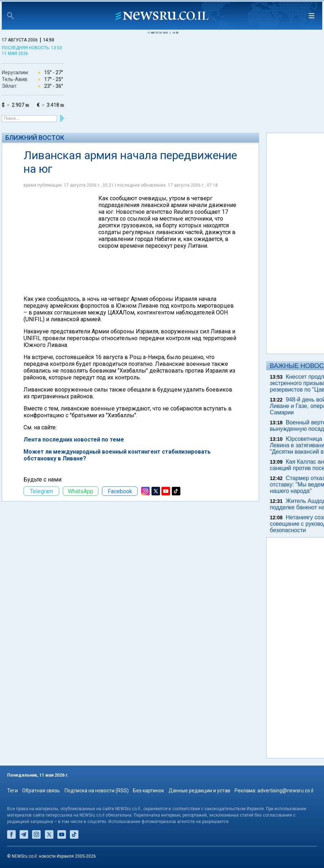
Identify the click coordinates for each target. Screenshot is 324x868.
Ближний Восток (35, 138)
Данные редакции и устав (199, 791)
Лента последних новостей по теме (74, 440)
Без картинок (148, 791)
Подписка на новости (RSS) (97, 791)
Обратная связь (41, 791)
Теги (12, 791)
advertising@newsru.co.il (285, 791)
